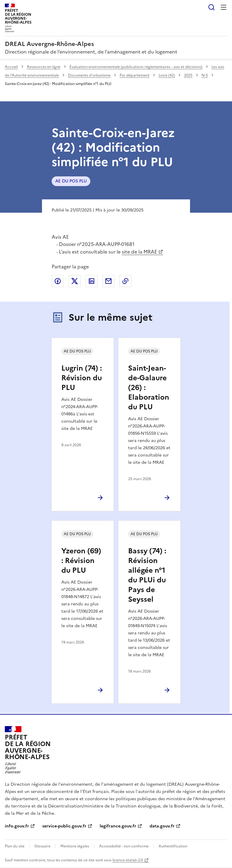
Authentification (173, 846)
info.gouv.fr (17, 826)
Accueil (11, 67)
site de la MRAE (139, 252)
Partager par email (108, 281)
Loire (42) (167, 75)
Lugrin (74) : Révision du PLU (82, 378)
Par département (135, 75)
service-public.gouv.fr (64, 826)
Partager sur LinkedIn (92, 281)
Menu (224, 7)
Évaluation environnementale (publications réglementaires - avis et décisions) (136, 67)
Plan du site (15, 846)
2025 (188, 75)
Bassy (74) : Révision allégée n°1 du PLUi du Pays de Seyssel (147, 575)
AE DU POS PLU (71, 181)
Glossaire (42, 846)
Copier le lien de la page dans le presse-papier (125, 281)
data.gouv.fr (162, 826)
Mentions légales (75, 846)
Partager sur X (75, 281)
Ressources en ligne (44, 67)
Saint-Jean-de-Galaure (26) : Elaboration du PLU (149, 388)
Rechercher (211, 7)
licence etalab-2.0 (128, 860)
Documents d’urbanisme (89, 75)
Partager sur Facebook (58, 281)
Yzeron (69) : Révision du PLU (81, 561)
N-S (205, 75)
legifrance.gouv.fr (118, 826)
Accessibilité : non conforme (124, 846)
